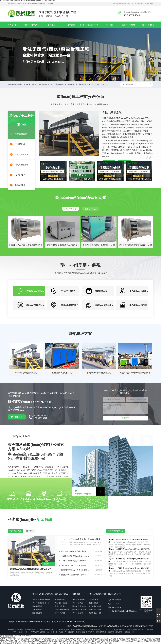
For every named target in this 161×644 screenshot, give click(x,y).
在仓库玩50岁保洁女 (70, 640)
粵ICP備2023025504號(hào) (76, 622)
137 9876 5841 (118, 604)
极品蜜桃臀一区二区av (117, 642)
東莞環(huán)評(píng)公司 (48, 630)
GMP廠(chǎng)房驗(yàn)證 (40, 632)
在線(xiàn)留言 (139, 4)
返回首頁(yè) (149, 4)
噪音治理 (54, 632)
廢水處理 (71, 25)
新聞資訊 (109, 25)
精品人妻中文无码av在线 (61, 643)
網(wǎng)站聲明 (127, 626)
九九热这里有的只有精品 (7, 637)
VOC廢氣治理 (20, 144)
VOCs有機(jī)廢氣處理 (33, 473)
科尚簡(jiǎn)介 (60, 600)
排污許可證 (96, 84)
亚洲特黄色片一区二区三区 (53, 638)
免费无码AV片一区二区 (42, 640)
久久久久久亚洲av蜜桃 (89, 643)
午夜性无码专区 (135, 638)
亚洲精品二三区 (5, 638)
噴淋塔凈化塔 (91, 209)
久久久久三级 (145, 638)
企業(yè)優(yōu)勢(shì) (63, 610)
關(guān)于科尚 (129, 25)
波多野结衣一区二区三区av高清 (134, 642)
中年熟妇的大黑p (82, 638)
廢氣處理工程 (73, 84)
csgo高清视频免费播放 (94, 638)
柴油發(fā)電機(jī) (88, 632)
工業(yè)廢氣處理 (21, 154)
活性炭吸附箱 (70, 209)
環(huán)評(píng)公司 (46, 84)
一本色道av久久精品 (27, 643)
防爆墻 (141, 630)
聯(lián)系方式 (129, 4)
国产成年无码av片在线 (27, 640)
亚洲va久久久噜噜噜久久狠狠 (143, 640)
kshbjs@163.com (117, 607)
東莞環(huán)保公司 (60, 84)
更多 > (151, 529)
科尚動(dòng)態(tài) (79, 600)
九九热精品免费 (12, 642)
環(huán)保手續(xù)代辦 (26, 470)
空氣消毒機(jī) (101, 632)
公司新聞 (30, 531)
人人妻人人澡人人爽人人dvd (12, 640)
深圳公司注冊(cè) (112, 630)
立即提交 (125, 418)
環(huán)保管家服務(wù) (41, 603)
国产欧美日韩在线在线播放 (111, 640)
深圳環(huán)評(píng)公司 (80, 630)
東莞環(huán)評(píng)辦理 (41, 600)
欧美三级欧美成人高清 (127, 640)
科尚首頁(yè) (13, 25)
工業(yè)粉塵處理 (21, 165)
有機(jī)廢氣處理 (21, 134)
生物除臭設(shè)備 (95, 610)
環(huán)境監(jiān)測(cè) (21, 632)
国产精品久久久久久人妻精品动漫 (20, 638)
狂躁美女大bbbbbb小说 (103, 642)
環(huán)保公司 (78, 613)
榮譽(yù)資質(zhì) (61, 606)
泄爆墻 (78, 632)
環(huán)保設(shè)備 (90, 25)
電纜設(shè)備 (132, 630)
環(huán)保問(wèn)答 (79, 606)
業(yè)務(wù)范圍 (61, 603)
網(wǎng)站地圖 (118, 4)
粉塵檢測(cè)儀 (64, 630)
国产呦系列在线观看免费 (104, 643)
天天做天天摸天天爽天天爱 (60, 642)
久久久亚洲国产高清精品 (109, 638)
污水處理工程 (20, 175)
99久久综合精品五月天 (75, 643)
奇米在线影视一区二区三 (13, 643)
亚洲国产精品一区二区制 (56, 640)
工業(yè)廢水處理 (107, 84)
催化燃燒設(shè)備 (95, 606)
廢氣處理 (52, 25)
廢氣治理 (119, 632)
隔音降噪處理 (37, 613)
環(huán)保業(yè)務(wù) (43, 594)
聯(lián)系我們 (148, 25)
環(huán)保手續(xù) (32, 25)
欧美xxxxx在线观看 (83, 640)
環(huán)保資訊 (15, 531)
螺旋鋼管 (111, 632)
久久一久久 (147, 642)
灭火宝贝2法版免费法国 (24, 642)
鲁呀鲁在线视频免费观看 (69, 638)
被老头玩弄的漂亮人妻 (37, 638)
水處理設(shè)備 (129, 632)
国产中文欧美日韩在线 (123, 638)
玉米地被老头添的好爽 (96, 640)
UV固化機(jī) (70, 632)
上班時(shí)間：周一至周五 (144, 626)
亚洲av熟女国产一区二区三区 (87, 642)
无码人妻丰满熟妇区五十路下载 (42, 642)
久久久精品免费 (73, 642)
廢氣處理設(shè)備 (85, 84)
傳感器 (61, 632)
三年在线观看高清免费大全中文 (43, 643)
